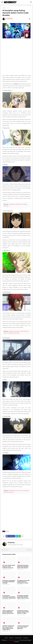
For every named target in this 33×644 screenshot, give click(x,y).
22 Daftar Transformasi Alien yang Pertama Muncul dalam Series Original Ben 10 (8, 628)
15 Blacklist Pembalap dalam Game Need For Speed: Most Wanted (23, 567)
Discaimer (26, 638)
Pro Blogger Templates (13, 640)
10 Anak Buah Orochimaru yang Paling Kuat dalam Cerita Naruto (9, 597)
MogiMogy (11, 543)
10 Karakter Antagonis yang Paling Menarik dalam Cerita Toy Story (23, 597)
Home (4, 8)
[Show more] (22, 536)
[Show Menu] (2, 2)
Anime (8, 8)
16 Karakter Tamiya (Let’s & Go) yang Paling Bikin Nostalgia (9, 582)
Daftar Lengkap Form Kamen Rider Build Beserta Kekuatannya (8, 612)
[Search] (31, 2)
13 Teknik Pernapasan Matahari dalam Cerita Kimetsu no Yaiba (23, 612)
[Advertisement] (16, 57)
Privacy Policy (18, 638)
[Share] (29, 19)
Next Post (29, 550)
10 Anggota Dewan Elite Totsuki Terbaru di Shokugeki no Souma (23, 582)
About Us (11, 638)
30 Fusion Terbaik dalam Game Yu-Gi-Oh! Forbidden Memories (9, 567)
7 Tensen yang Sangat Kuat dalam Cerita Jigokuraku (23, 627)
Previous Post (5, 550)
